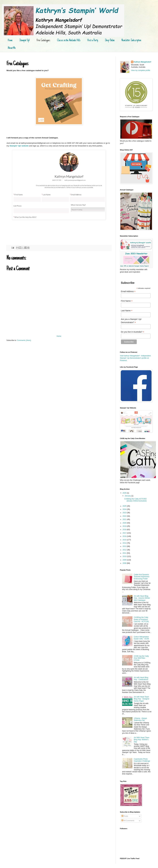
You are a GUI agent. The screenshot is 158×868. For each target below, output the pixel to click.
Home (10, 40)
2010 (125, 556)
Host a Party (93, 40)
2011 (125, 553)
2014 (125, 543)
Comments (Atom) (24, 340)
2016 (125, 536)
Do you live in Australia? (133, 332)
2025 (125, 506)
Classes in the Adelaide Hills (69, 40)
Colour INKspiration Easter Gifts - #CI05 (141, 638)
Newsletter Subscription (131, 40)
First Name (127, 301)
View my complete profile (141, 70)
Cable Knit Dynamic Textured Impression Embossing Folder (142, 577)
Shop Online (110, 40)
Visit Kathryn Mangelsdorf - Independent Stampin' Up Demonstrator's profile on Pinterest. (135, 358)
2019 (125, 526)
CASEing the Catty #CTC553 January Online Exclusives (135, 500)
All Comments (128, 821)
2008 (125, 563)
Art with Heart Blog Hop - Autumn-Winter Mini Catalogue (142, 598)
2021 (125, 519)
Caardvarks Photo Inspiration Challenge (142, 760)
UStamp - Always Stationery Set (140, 719)
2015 (125, 540)
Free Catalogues (43, 40)
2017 (125, 533)
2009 (125, 560)
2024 (125, 509)
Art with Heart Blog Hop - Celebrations (141, 679)
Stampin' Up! (25, 40)
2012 (125, 550)
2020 (125, 523)
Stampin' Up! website (19, 146)
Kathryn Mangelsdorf (142, 62)
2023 (125, 513)
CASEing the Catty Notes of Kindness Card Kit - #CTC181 (141, 619)
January (128, 496)
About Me (12, 48)
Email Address (128, 291)
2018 (125, 530)
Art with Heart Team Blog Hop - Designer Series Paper (142, 699)
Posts (125, 816)
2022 (125, 516)
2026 (125, 493)
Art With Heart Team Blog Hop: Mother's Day (142, 740)
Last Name (127, 311)
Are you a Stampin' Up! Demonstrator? (131, 321)
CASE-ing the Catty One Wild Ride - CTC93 (141, 658)
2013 (125, 546)
